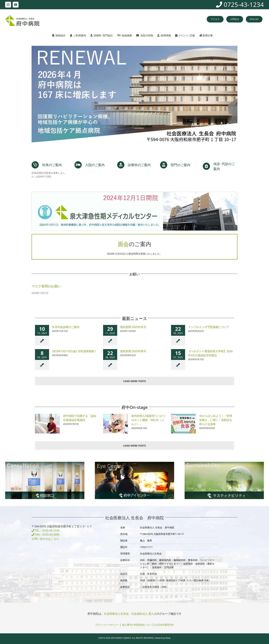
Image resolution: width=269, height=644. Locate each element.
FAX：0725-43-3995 (46, 534)
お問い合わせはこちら (45, 538)
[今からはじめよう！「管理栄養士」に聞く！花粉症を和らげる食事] (183, 423)
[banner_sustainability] (224, 463)
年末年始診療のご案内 (66, 327)
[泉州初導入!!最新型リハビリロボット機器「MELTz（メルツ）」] (115, 423)
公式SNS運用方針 (164, 624)
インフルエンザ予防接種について (209, 327)
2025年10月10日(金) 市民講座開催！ (74, 351)
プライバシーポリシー (107, 624)
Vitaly (168, 638)
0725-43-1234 (240, 5)
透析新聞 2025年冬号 (133, 327)
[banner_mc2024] (134, 193)
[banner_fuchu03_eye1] (134, 463)
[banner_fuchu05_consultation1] (45, 463)
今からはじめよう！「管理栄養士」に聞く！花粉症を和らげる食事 (216, 420)
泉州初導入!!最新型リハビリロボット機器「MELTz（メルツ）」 (148, 420)
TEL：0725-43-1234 (45, 530)
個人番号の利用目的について (138, 624)
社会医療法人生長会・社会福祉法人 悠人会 (130, 613)
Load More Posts (134, 381)
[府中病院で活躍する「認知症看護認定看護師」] (47, 423)
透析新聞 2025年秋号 (133, 351)
